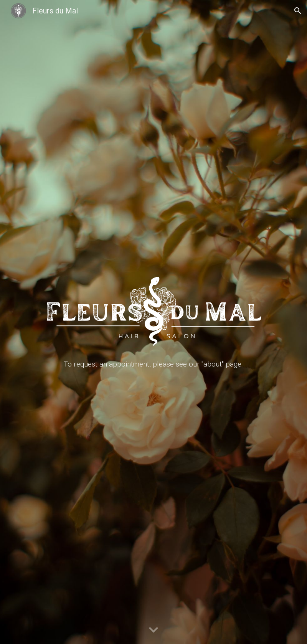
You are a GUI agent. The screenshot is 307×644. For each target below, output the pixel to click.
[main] (153, 364)
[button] (298, 11)
